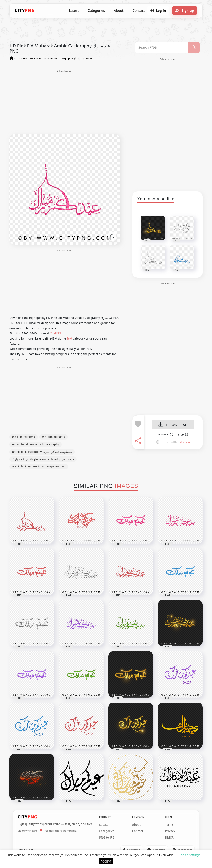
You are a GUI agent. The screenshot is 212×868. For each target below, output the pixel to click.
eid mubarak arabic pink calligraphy (36, 444)
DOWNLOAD (173, 425)
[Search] (194, 47)
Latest (74, 11)
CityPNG (55, 333)
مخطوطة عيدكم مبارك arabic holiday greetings (43, 459)
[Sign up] (185, 11)
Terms (169, 825)
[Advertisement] (65, 102)
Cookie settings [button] (190, 855)
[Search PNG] (161, 47)
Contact (138, 831)
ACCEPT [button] (106, 861)
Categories (96, 11)
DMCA (169, 837)
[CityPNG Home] (25, 11)
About (119, 11)
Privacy (170, 831)
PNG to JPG (107, 837)
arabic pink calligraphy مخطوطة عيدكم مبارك (42, 452)
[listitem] (132, 850)
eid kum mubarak (24, 437)
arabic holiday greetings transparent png (39, 466)
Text (69, 338)
